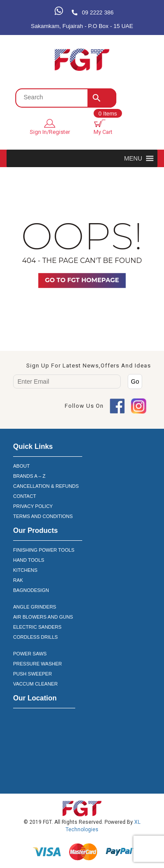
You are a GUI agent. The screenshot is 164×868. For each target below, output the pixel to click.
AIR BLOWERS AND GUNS (43, 617)
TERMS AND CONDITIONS (43, 516)
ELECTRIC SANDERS (37, 627)
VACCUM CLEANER (35, 684)
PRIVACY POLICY (33, 506)
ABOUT (21, 466)
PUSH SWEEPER (33, 674)
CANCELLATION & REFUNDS (46, 486)
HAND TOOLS (29, 560)
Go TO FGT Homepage (82, 280)
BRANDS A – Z (29, 476)
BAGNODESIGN (31, 590)
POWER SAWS (30, 654)
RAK (18, 580)
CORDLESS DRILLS (35, 637)
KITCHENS (25, 570)
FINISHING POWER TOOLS (44, 550)
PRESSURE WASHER (37, 664)
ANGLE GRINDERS (35, 607)
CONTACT (24, 496)
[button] (133, 158)
